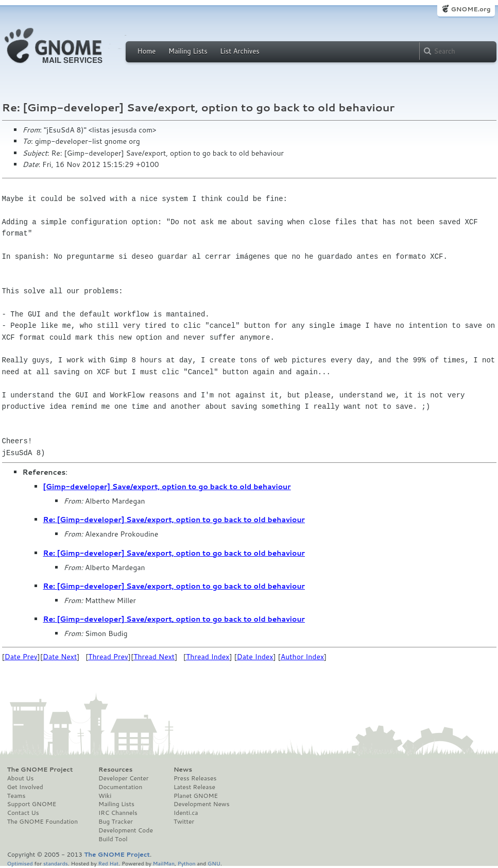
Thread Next (154, 657)
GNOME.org (470, 9)
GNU (214, 863)
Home (147, 51)
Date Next (60, 657)
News (183, 770)
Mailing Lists (188, 51)
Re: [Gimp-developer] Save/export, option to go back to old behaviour (174, 520)
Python (187, 863)
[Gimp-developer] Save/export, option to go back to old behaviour (167, 487)
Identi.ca (186, 813)
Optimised (20, 863)
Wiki (105, 796)
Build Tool (113, 839)
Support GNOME (32, 804)
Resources (115, 770)
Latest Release (194, 787)
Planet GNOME (196, 796)
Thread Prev (108, 657)
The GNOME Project (40, 770)
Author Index (302, 657)
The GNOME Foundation (43, 822)
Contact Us (23, 813)
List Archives (239, 51)
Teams (16, 796)
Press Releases (195, 778)
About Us (21, 778)
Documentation (120, 787)
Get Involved (25, 787)
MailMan (164, 863)
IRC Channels (118, 813)
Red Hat (108, 863)
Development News (202, 804)
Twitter (184, 822)
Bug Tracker (116, 822)
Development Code (126, 830)
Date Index (255, 657)
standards (56, 863)
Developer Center (123, 778)
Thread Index (208, 657)
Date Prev (21, 657)
